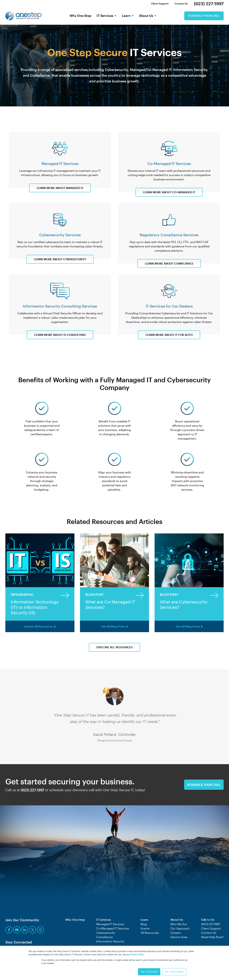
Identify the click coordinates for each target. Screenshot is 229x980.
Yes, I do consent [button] (149, 972)
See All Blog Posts (114, 626)
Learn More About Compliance (169, 264)
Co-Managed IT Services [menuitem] (113, 928)
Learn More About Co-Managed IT (169, 192)
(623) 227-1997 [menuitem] (209, 4)
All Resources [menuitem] (150, 933)
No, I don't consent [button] (174, 972)
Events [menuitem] (145, 928)
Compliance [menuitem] (104, 937)
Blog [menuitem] (144, 924)
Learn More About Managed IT (60, 188)
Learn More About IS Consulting (60, 335)
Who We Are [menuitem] (179, 924)
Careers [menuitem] (176, 933)
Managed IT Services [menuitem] (110, 924)
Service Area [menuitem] (179, 937)
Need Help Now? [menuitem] (212, 937)
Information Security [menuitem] (110, 941)
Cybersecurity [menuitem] (106, 933)
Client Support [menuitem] (160, 3)
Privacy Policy (137, 955)
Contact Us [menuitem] (181, 3)
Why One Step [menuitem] (75, 920)
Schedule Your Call (204, 16)
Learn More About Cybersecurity (60, 259)
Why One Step (80, 16)
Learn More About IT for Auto (169, 335)
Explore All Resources (40, 626)
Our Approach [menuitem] (180, 928)
